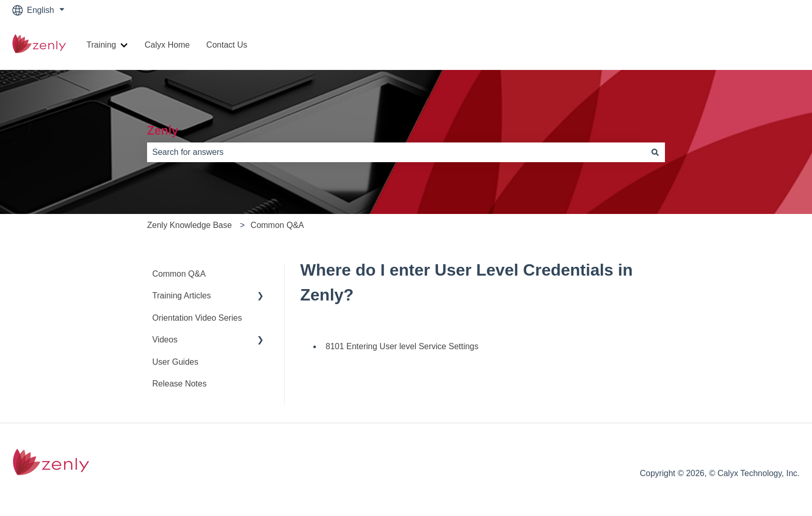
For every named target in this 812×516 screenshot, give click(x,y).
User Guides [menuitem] (175, 362)
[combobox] (396, 152)
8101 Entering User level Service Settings (402, 346)
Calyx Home (167, 45)
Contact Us (227, 45)
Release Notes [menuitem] (179, 384)
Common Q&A (277, 225)
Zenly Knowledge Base (190, 225)
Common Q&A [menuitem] (179, 274)
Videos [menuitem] (165, 340)
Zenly (163, 131)
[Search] (655, 152)
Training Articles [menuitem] (182, 296)
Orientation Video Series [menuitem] (197, 318)
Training (101, 45)
